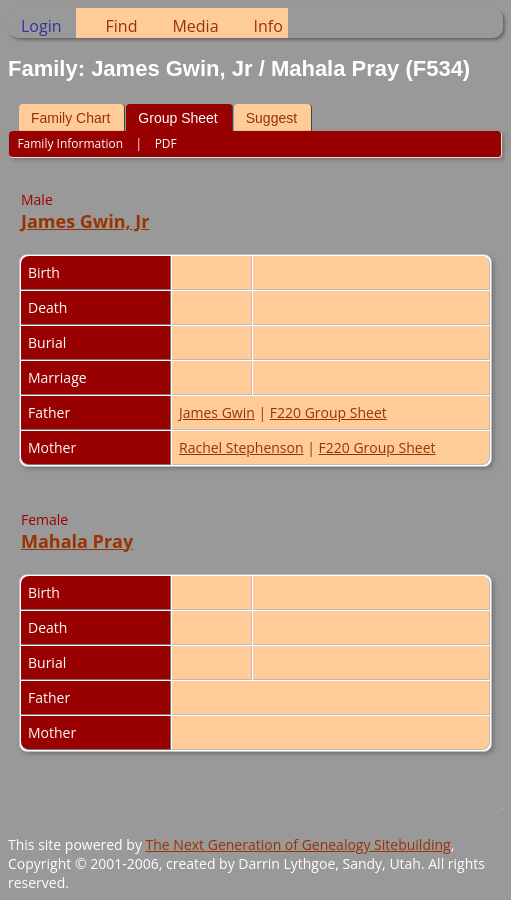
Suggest (271, 118)
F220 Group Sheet (328, 412)
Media (195, 26)
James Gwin (217, 412)
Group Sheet (177, 118)
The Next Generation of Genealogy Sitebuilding (298, 844)
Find (122, 26)
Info (268, 26)
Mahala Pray (77, 541)
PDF (166, 143)
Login (41, 26)
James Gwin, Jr (85, 221)
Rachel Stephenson (241, 447)
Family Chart (70, 118)
